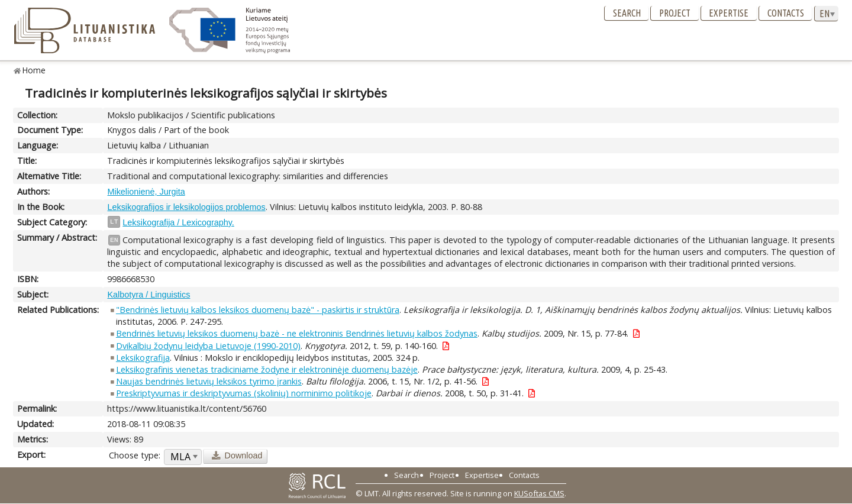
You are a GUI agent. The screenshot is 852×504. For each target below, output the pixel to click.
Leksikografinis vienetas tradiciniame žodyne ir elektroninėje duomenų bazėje (267, 369)
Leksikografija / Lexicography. (178, 222)
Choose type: (135, 455)
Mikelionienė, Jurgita (146, 192)
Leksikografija (143, 358)
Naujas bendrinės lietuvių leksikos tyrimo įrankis (209, 381)
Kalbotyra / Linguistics (149, 295)
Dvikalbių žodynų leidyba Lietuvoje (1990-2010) (208, 346)
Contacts (786, 13)
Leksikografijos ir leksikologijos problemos (186, 207)
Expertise (729, 13)
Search (627, 13)
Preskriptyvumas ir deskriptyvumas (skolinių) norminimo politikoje (244, 393)
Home (34, 70)
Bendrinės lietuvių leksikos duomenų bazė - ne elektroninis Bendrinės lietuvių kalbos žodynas (297, 333)
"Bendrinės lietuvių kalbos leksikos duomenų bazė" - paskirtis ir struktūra (258, 310)
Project (675, 13)
